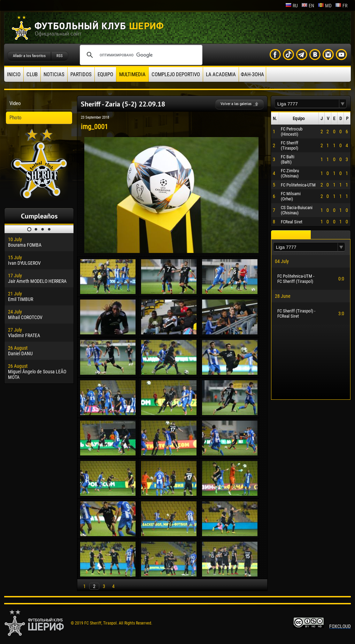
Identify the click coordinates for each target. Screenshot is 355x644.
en (308, 6)
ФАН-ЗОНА (252, 74)
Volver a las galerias (236, 104)
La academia (221, 74)
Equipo (105, 74)
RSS (60, 56)
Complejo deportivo (176, 74)
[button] (343, 104)
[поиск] (140, 55)
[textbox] (307, 104)
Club (32, 74)
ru (292, 6)
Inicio (14, 74)
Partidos (81, 74)
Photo (16, 118)
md (325, 6)
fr (341, 6)
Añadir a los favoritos (29, 56)
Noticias (54, 74)
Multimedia (132, 74)
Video (15, 103)
